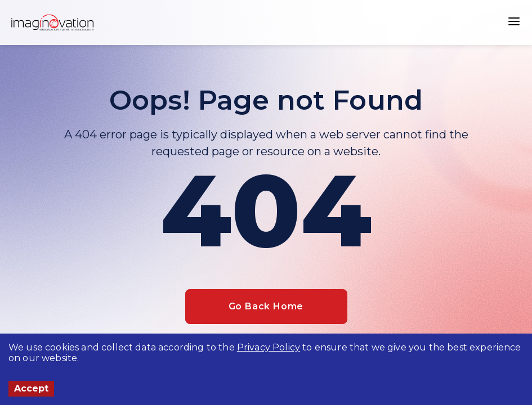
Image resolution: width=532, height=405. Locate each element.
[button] (514, 22)
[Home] (52, 22)
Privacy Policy (269, 347)
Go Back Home (266, 306)
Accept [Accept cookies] (31, 388)
